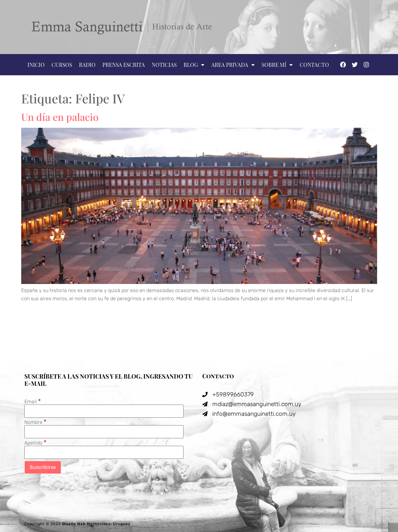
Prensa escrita (124, 65)
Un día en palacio (60, 117)
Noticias (164, 65)
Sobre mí (277, 65)
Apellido (35, 443)
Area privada (233, 65)
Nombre (35, 422)
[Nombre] (104, 432)
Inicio (36, 65)
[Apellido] (104, 452)
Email (33, 401)
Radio (87, 65)
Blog (194, 65)
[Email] (104, 411)
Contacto (314, 65)
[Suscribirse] (43, 467)
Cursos (62, 65)
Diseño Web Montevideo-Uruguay (96, 524)
